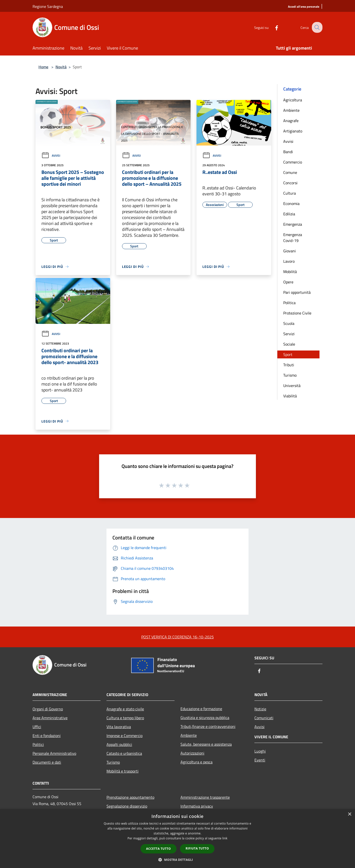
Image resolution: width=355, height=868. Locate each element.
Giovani (290, 251)
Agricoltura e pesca (196, 762)
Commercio (293, 162)
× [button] (349, 814)
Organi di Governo (48, 709)
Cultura (290, 193)
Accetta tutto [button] (159, 849)
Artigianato (293, 131)
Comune (290, 172)
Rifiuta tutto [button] (197, 848)
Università (292, 386)
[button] (177, 860)
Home (43, 67)
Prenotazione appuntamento (130, 797)
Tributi (289, 365)
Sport (288, 354)
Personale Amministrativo (54, 753)
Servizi (289, 334)
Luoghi (260, 751)
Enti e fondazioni (47, 736)
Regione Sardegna (48, 6)
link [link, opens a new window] (225, 838)
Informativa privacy (197, 806)
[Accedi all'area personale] (304, 7)
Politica (289, 303)
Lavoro (289, 261)
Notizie (260, 709)
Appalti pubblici (119, 744)
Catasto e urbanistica (124, 753)
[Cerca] (317, 27)
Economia (291, 203)
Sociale (289, 344)
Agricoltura (293, 100)
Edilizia (289, 214)
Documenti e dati (47, 762)
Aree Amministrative (50, 718)
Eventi (260, 760)
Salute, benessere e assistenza (206, 744)
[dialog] (177, 839)
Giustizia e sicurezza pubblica (205, 718)
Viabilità (290, 396)
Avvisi (51, 156)
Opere (288, 282)
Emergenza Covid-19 (293, 238)
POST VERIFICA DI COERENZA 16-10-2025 (177, 637)
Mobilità (290, 272)
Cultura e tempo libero (125, 718)
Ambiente (291, 110)
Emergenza (293, 224)
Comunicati (264, 718)
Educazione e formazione (201, 709)
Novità (61, 67)
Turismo (290, 375)
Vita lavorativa (119, 727)
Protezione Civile (297, 313)
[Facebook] (273, 27)
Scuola (289, 323)
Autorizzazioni (192, 753)
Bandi (288, 152)
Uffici (37, 727)
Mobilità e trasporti (123, 771)
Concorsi (290, 183)
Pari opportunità (297, 292)
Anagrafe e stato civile (125, 709)
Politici (38, 744)
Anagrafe (291, 121)
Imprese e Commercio (124, 736)
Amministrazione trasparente (205, 797)
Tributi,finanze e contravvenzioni (208, 726)
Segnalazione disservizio (127, 806)
